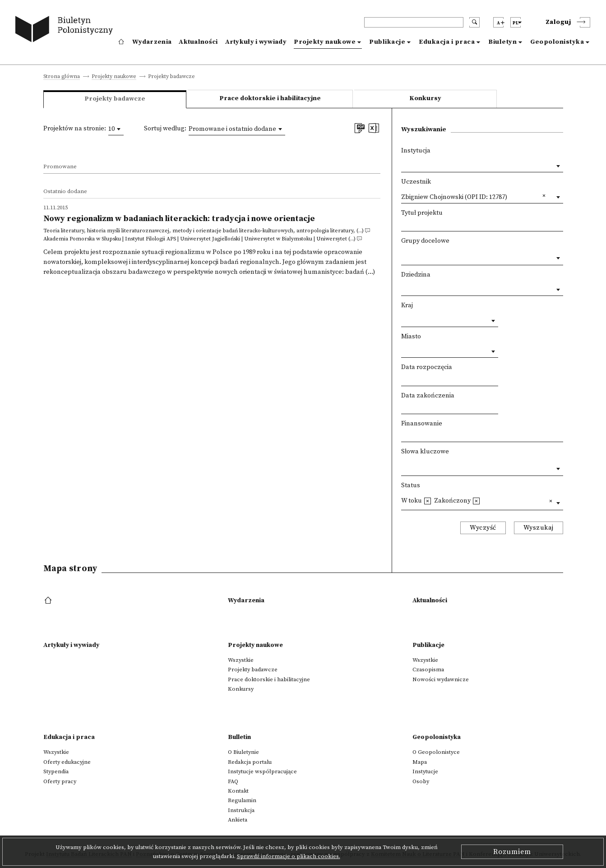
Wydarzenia (152, 42)
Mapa (420, 762)
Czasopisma (428, 669)
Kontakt (238, 791)
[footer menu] (49, 601)
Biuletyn (502, 42)
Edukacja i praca (447, 42)
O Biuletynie (243, 752)
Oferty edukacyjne (67, 762)
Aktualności (198, 42)
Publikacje (387, 42)
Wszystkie (241, 660)
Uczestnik (416, 182)
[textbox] (404, 256)
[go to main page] (66, 30)
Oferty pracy (60, 781)
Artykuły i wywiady (256, 42)
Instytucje (425, 771)
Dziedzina (416, 275)
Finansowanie (422, 424)
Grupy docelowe (425, 241)
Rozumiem (512, 852)
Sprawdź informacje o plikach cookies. (289, 856)
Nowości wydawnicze (441, 679)
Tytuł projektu (422, 213)
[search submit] (474, 22)
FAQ (233, 781)
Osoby (421, 781)
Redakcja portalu (250, 762)
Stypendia (56, 771)
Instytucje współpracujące (262, 771)
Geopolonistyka (557, 42)
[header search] (414, 22)
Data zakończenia (428, 396)
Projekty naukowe (325, 42)
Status (411, 485)
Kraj (407, 305)
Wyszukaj (539, 528)
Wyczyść (483, 528)
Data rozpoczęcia (427, 367)
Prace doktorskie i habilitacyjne (270, 98)
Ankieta (238, 820)
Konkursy (425, 98)
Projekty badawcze (253, 669)
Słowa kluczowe (425, 452)
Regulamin (242, 800)
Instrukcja (241, 810)
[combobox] (116, 129)
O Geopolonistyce (436, 752)
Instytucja (416, 151)
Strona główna (62, 77)
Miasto (411, 337)
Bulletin (239, 737)
